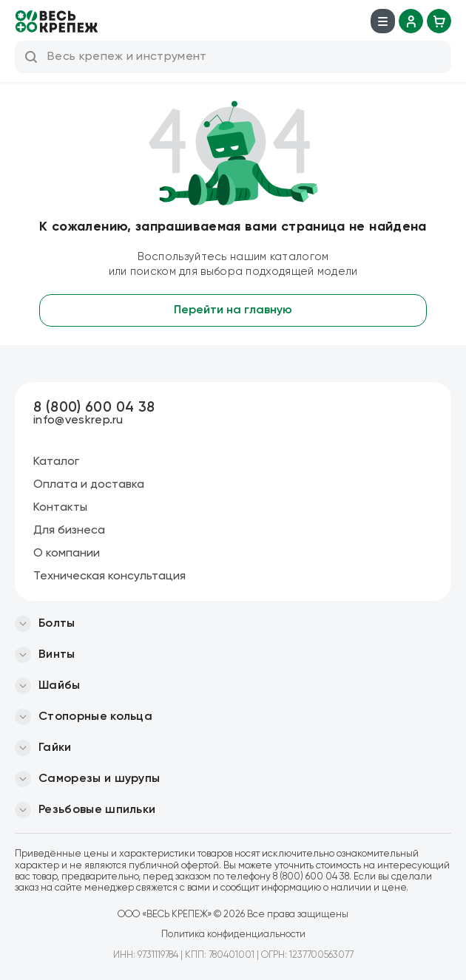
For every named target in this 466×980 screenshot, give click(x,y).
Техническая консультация (109, 576)
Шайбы (60, 686)
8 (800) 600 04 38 (94, 408)
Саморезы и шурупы (99, 779)
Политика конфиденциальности (233, 935)
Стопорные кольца (95, 717)
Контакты (60, 508)
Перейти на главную (233, 310)
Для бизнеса (69, 531)
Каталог (56, 462)
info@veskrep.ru (78, 421)
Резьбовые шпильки (97, 810)
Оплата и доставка (89, 485)
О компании (67, 554)
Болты (57, 624)
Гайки (55, 748)
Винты (57, 655)
